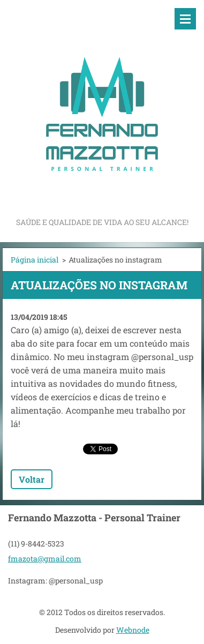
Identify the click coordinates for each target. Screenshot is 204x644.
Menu (185, 19)
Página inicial (35, 260)
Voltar (32, 479)
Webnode (133, 630)
